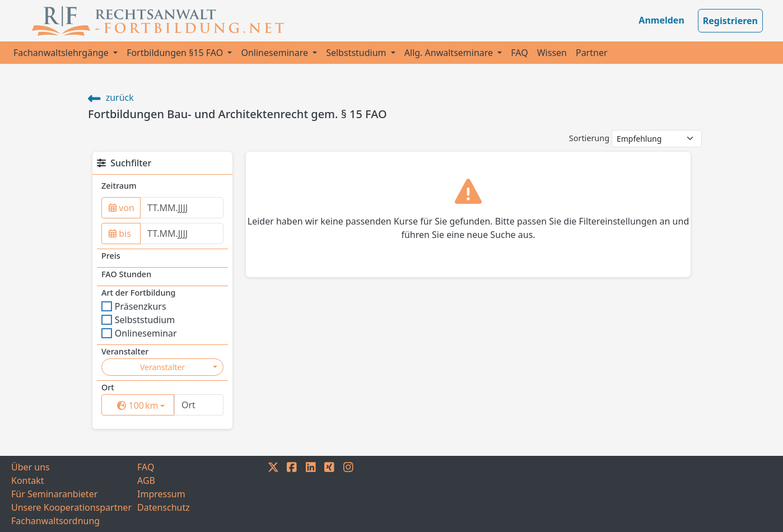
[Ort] (199, 405)
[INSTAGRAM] (348, 494)
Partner (592, 53)
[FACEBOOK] (292, 494)
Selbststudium (357, 53)
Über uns (31, 467)
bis (120, 234)
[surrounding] (136, 405)
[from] (182, 208)
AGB (146, 480)
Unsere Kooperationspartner (71, 507)
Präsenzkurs (134, 306)
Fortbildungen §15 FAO (176, 53)
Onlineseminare (276, 53)
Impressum (161, 494)
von (122, 208)
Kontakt (28, 480)
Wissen (552, 53)
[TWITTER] (273, 494)
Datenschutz (164, 507)
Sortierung (589, 138)
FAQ (519, 53)
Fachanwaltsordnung (55, 521)
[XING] (329, 494)
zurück (111, 97)
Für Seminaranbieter (54, 494)
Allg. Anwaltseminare (450, 53)
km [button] (146, 405)
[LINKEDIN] (311, 494)
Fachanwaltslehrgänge (62, 53)
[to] (182, 234)
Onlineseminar (139, 333)
